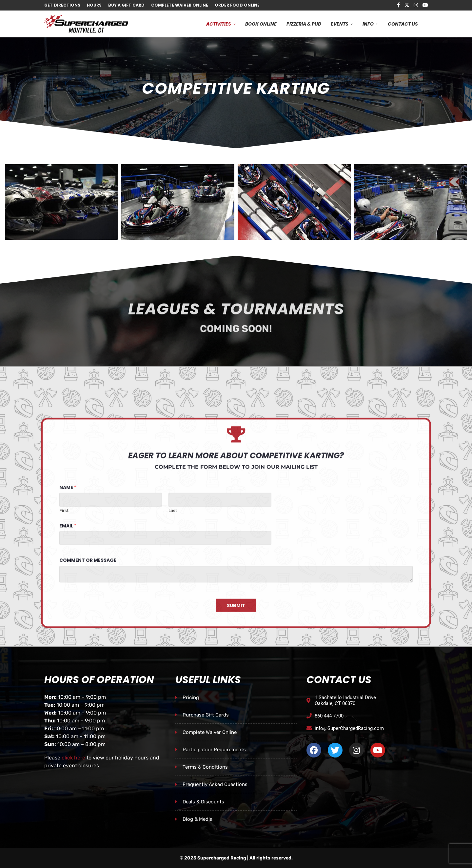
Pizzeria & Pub (304, 24)
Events (340, 24)
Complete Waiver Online (180, 5)
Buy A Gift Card (126, 5)
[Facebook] (398, 5)
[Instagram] (416, 5)
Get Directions (62, 5)
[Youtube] (425, 5)
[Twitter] (407, 5)
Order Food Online (237, 5)
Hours (94, 5)
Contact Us (403, 24)
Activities (219, 24)
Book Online (261, 24)
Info (368, 24)
